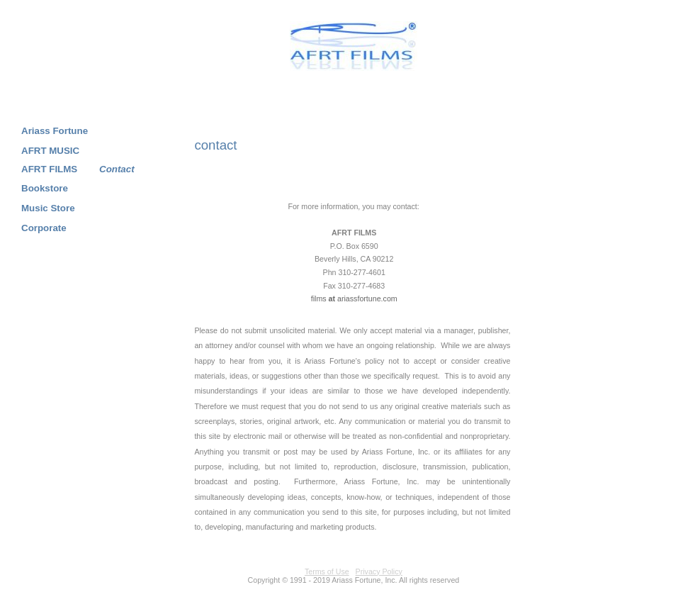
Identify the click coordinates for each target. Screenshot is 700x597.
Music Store (48, 208)
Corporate (44, 228)
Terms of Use (327, 571)
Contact (117, 169)
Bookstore (45, 188)
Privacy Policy (379, 571)
